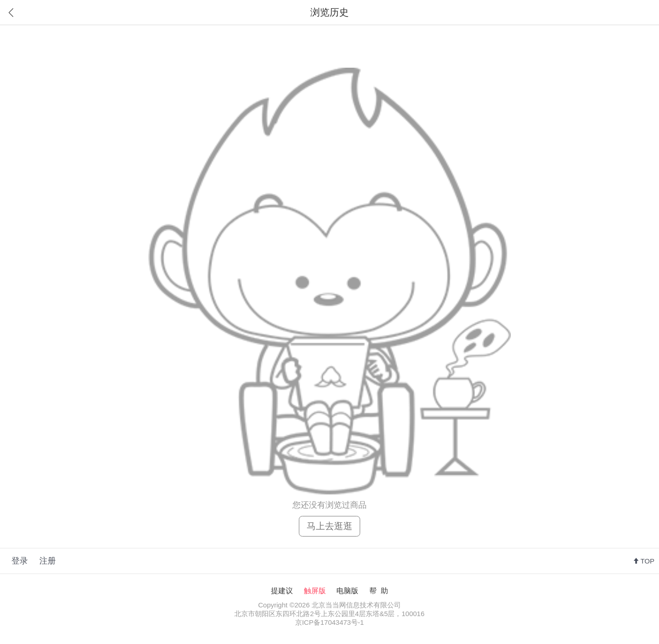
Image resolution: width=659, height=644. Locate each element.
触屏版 (315, 590)
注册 (48, 561)
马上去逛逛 (329, 526)
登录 (20, 561)
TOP (647, 561)
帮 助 (379, 590)
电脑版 (347, 590)
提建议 (282, 590)
